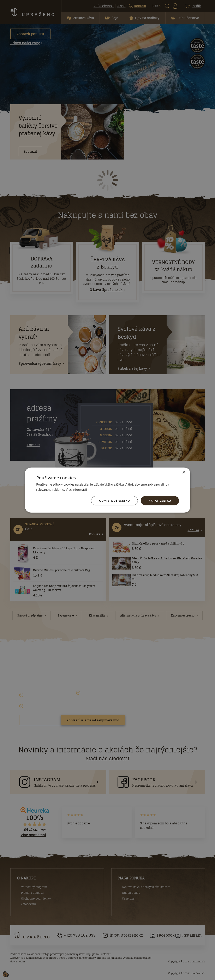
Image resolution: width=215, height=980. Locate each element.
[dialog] (107, 490)
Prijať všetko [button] (160, 501)
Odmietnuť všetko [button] (114, 501)
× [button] (184, 472)
